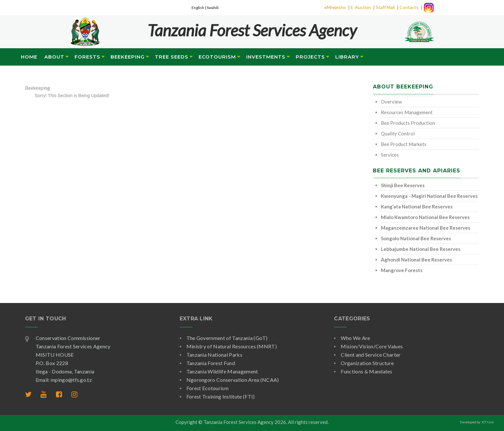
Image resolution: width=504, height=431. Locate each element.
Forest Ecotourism (207, 388)
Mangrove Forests (402, 270)
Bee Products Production (408, 123)
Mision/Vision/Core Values (372, 346)
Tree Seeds (172, 57)
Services (390, 155)
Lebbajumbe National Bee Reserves (421, 249)
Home (29, 57)
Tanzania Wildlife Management (222, 371)
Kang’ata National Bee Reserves (417, 206)
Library (347, 57)
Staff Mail (385, 7)
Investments (266, 57)
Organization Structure (367, 363)
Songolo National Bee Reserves (416, 238)
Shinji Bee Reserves (403, 185)
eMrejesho (335, 7)
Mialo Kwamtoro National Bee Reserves (425, 217)
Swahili (213, 8)
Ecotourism (217, 57)
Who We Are (355, 338)
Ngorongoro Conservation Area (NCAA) (233, 380)
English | (199, 8)
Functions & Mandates (366, 371)
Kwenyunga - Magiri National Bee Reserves (429, 196)
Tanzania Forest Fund (211, 363)
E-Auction (361, 7)
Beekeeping (128, 57)
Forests (87, 57)
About (54, 57)
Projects (310, 57)
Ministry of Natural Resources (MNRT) (232, 346)
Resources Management (407, 112)
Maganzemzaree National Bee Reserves (426, 228)
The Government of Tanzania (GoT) (227, 338)
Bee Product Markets (404, 144)
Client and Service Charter (371, 355)
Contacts (409, 7)
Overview (391, 102)
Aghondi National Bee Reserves (416, 260)
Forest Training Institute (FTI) (221, 396)
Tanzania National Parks (214, 355)
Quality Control (398, 133)
